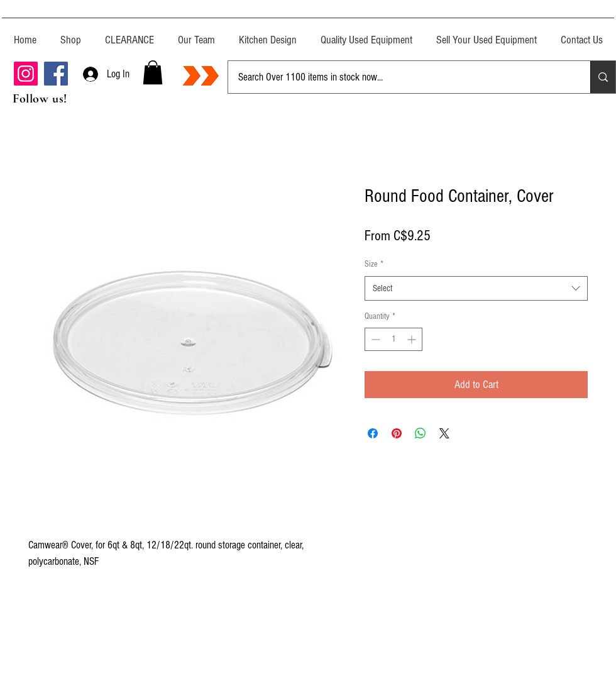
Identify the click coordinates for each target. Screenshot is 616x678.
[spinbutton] (393, 339)
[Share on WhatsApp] (421, 433)
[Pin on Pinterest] (397, 433)
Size (374, 264)
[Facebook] (56, 74)
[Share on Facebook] (373, 433)
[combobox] (476, 288)
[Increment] (413, 339)
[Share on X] (444, 433)
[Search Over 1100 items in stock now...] (400, 77)
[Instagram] (26, 74)
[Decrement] (374, 339)
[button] (153, 72)
